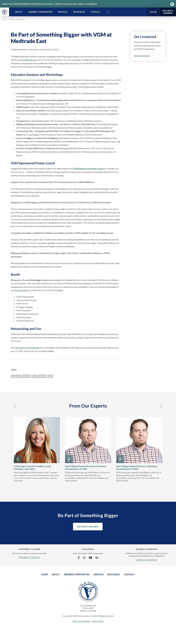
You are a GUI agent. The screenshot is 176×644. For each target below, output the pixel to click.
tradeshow (43, 376)
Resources (79, 12)
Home (45, 574)
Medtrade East (30, 60)
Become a (168, 12)
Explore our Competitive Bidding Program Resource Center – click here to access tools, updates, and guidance (49, 4)
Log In (153, 12)
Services (63, 12)
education (26, 376)
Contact (96, 12)
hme (34, 376)
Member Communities (40, 12)
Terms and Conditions (81, 621)
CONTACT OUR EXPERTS (147, 560)
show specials (21, 290)
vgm (51, 376)
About (19, 12)
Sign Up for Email (142, 56)
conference (16, 376)
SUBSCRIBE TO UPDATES (29, 557)
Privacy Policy (98, 621)
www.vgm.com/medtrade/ (28, 348)
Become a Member (88, 527)
